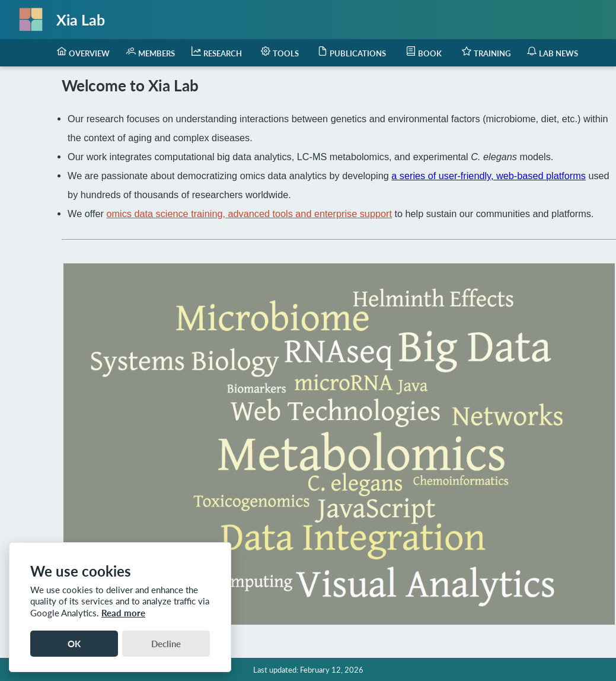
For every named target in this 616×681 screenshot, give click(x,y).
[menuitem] (83, 53)
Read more (123, 613)
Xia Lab (81, 20)
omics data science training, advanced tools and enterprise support (249, 214)
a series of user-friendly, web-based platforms (489, 176)
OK (74, 644)
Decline (166, 644)
